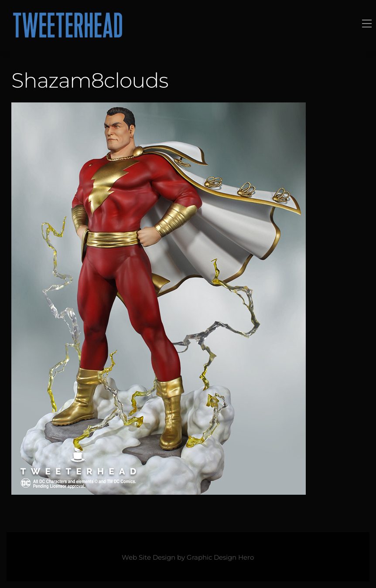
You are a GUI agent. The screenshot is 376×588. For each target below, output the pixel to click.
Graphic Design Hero (220, 557)
